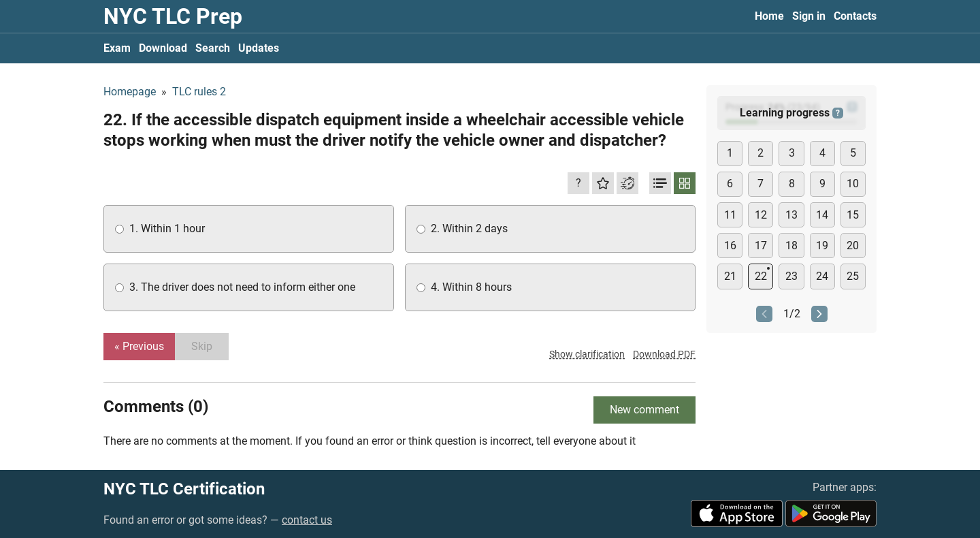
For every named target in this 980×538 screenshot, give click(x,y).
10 (853, 184)
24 (822, 276)
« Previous (139, 346)
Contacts (855, 16)
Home (769, 16)
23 (791, 276)
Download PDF (664, 354)
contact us (307, 520)
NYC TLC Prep (173, 16)
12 (761, 215)
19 (822, 246)
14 (822, 215)
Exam (117, 48)
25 (853, 276)
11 (730, 215)
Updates (259, 48)
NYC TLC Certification (184, 489)
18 (791, 246)
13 (791, 215)
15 (853, 215)
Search (213, 48)
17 (761, 246)
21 (730, 276)
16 (730, 246)
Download (163, 48)
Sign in (809, 16)
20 (853, 246)
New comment (644, 410)
